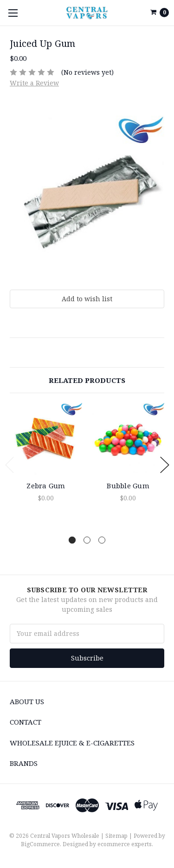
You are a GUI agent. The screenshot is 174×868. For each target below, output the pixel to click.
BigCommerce (40, 844)
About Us (27, 701)
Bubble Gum (128, 486)
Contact (26, 722)
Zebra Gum (46, 486)
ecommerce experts (125, 844)
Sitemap (116, 836)
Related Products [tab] (87, 380)
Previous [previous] (10, 465)
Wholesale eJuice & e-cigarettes (72, 743)
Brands (24, 763)
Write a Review (34, 83)
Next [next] (165, 465)
